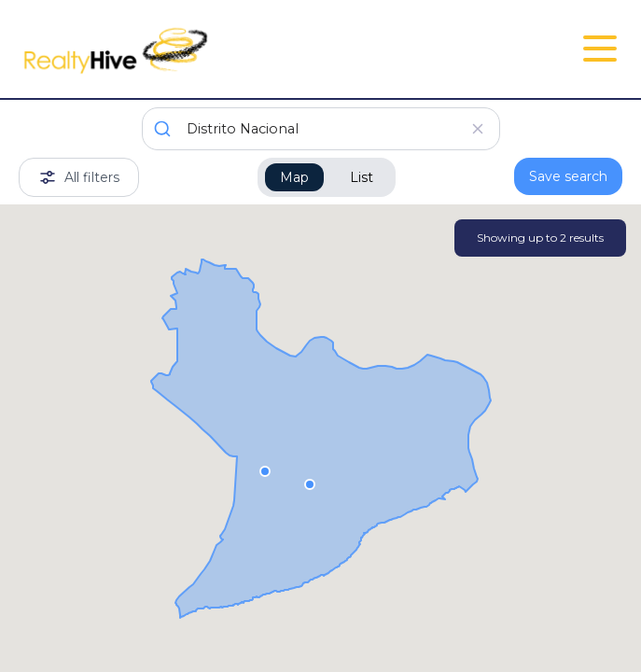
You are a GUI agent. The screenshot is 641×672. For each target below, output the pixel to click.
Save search (568, 176)
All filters (79, 177)
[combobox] (321, 129)
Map (294, 177)
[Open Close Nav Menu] (600, 49)
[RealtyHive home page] (220, 49)
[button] (265, 470)
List (362, 177)
